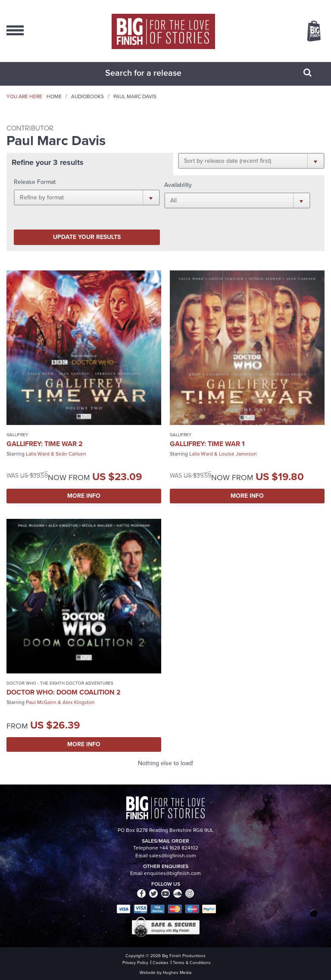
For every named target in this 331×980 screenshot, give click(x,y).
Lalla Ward (38, 454)
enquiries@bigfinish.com (172, 873)
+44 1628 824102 (179, 848)
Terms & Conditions (192, 963)
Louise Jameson (238, 454)
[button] (251, 161)
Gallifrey (17, 435)
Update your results (87, 237)
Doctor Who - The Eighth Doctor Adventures (60, 683)
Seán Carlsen (71, 454)
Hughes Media (177, 972)
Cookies (161, 963)
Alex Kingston (79, 702)
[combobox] (155, 73)
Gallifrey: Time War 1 (207, 444)
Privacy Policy (135, 963)
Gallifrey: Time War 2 (45, 444)
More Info (84, 496)
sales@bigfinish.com (173, 856)
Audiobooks (87, 96)
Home (54, 96)
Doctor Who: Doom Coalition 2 (64, 692)
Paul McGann (41, 702)
